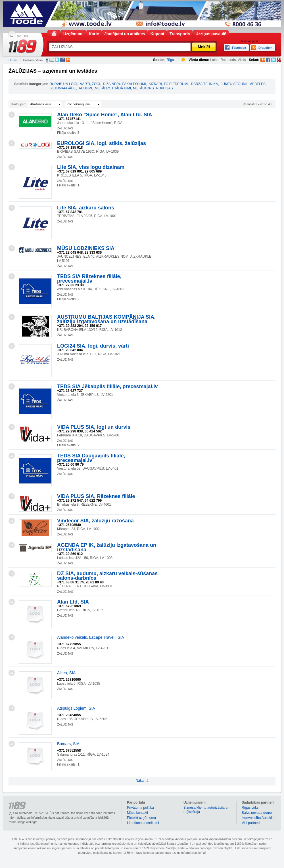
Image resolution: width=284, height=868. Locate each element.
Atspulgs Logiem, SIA (76, 708)
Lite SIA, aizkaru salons (86, 208)
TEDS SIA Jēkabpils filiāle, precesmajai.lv (107, 386)
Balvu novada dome (257, 813)
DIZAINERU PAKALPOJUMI (124, 84)
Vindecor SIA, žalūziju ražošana (95, 521)
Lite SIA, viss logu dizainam (91, 167)
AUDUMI (85, 88)
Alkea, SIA (66, 673)
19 (12, 708)
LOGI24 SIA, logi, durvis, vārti (93, 346)
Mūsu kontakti (137, 813)
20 (12, 744)
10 (12, 427)
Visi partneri (251, 823)
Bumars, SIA (68, 744)
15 (12, 573)
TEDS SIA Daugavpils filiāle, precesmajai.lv (91, 458)
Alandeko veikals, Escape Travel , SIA (91, 637)
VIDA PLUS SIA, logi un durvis (94, 427)
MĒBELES (257, 84)
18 (12, 673)
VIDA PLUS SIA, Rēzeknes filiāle (96, 496)
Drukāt (13, 60)
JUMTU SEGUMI (234, 84)
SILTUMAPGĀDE (63, 88)
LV (12, 36)
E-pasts (52, 60)
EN (26, 36)
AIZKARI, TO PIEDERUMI (168, 84)
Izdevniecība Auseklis (258, 818)
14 (12, 545)
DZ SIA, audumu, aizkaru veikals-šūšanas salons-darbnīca (107, 576)
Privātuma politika (140, 808)
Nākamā (142, 781)
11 (12, 456)
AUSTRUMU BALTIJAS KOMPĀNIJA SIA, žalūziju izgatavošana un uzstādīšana (106, 319)
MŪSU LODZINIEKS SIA (86, 248)
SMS (47, 60)
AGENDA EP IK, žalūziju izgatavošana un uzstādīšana (107, 547)
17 (12, 637)
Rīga (170, 60)
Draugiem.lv (68, 60)
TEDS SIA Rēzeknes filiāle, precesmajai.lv (89, 279)
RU (19, 36)
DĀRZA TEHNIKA (204, 84)
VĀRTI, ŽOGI (90, 84)
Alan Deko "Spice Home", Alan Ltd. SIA (105, 115)
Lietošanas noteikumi (143, 823)
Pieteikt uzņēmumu (141, 818)
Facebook (62, 60)
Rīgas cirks (250, 808)
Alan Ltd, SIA (73, 602)
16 (12, 602)
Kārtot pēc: (19, 104)
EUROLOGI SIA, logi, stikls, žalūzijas (102, 143)
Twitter (57, 60)
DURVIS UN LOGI (63, 84)
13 (12, 521)
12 (12, 496)
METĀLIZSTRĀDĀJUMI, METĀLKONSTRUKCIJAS (134, 88)
